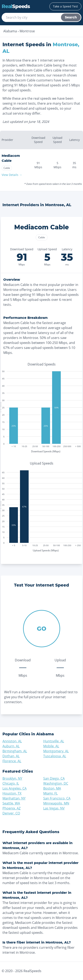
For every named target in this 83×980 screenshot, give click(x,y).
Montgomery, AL (56, 751)
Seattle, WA (11, 803)
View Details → (12, 175)
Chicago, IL (11, 783)
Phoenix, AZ (12, 808)
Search (71, 17)
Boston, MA (52, 788)
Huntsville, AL (54, 741)
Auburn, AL (11, 746)
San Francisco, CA (57, 798)
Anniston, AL (12, 741)
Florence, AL (12, 761)
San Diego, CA (54, 778)
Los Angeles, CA (15, 788)
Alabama (10, 31)
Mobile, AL (51, 746)
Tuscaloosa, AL (55, 756)
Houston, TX (12, 793)
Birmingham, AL (15, 751)
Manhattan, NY (14, 798)
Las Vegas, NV (54, 808)
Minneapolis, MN (56, 803)
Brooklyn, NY (12, 778)
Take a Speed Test (65, 6)
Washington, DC (56, 783)
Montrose (27, 31)
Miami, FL (50, 793)
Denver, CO (11, 813)
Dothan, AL (11, 756)
